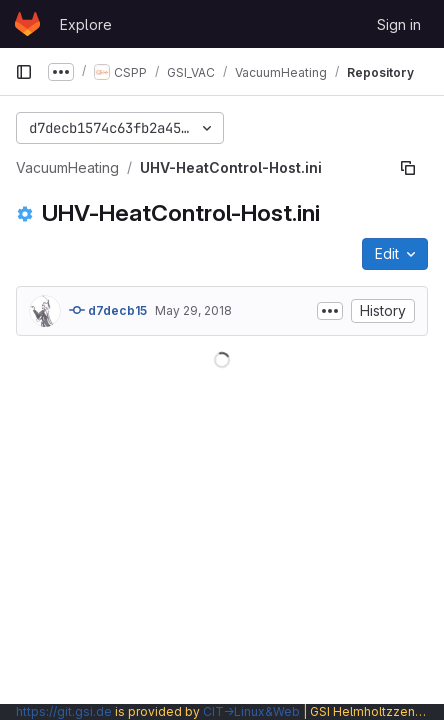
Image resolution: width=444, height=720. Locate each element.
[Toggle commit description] (330, 311)
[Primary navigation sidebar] (24, 72)
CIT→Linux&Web (251, 711)
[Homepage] (27, 24)
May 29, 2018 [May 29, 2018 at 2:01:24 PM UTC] (193, 310)
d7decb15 (108, 310)
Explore (86, 24)
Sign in (399, 24)
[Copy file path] (408, 168)
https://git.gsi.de (64, 711)
